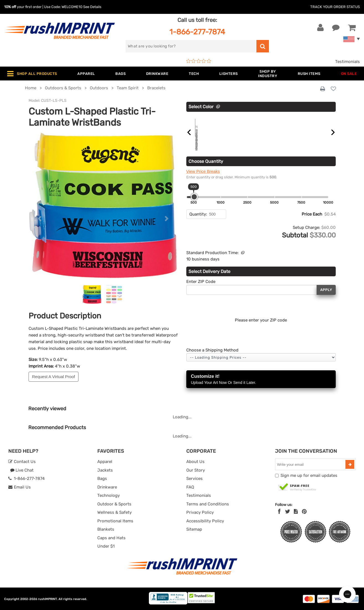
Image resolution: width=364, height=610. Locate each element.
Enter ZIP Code (201, 282)
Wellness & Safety (114, 512)
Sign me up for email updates (309, 475)
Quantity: (198, 214)
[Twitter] (288, 512)
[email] (311, 464)
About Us (195, 462)
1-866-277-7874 (197, 32)
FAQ (190, 487)
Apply (326, 290)
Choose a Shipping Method (212, 350)
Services (194, 479)
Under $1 (106, 546)
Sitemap (194, 529)
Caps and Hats (111, 538)
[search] (191, 46)
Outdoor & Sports (114, 504)
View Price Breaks (203, 171)
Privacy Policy (200, 512)
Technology (109, 495)
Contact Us (22, 462)
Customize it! (261, 380)
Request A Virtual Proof (54, 377)
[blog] (296, 512)
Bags (102, 479)
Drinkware (107, 487)
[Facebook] (279, 512)
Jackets (105, 470)
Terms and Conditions (208, 504)
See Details (92, 7)
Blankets (106, 529)
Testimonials (348, 62)
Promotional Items (115, 521)
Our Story (196, 470)
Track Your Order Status (335, 7)
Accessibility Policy (205, 521)
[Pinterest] (304, 512)
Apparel (105, 462)
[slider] (194, 197)
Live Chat (22, 470)
